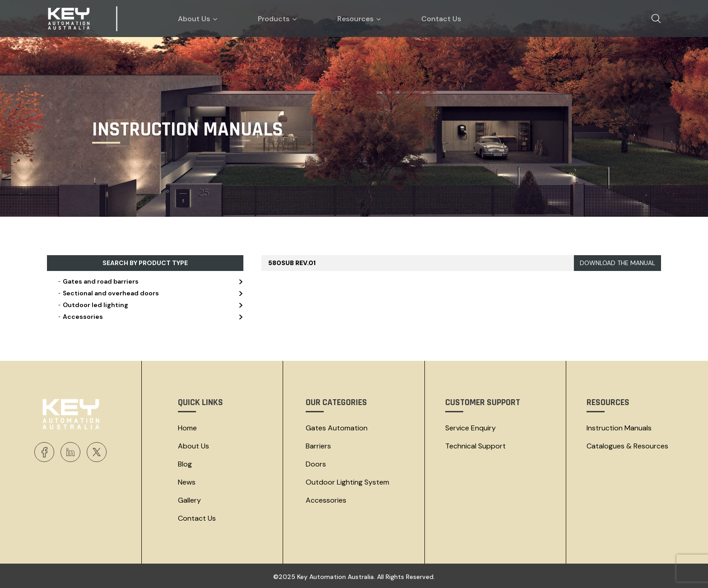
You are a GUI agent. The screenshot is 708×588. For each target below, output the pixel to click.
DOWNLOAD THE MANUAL (617, 263)
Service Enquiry (470, 428)
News (187, 482)
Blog (185, 464)
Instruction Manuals (619, 428)
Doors (316, 464)
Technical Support (475, 446)
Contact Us (197, 518)
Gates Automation (337, 428)
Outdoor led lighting (150, 305)
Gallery (189, 500)
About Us (193, 446)
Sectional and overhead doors (150, 293)
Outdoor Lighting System (347, 482)
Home (187, 428)
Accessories (150, 317)
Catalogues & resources (627, 446)
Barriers (318, 446)
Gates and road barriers (150, 281)
